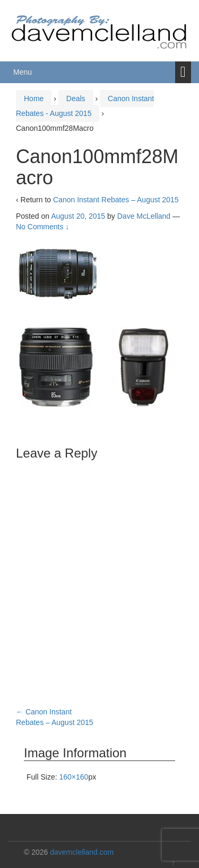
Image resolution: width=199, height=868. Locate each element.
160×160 (73, 777)
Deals (76, 99)
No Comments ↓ (42, 227)
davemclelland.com (82, 852)
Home (34, 99)
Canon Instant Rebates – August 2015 (116, 200)
